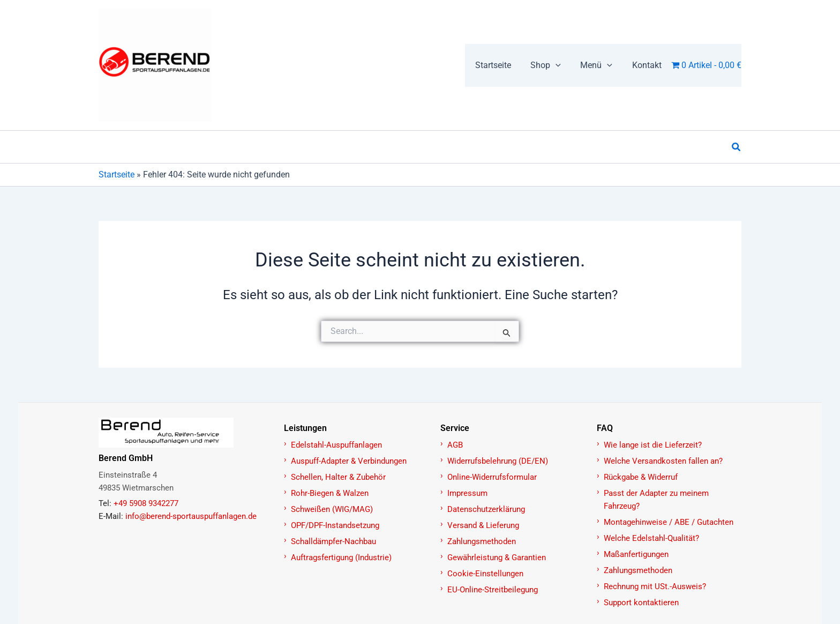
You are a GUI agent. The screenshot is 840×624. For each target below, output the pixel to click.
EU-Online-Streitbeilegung (493, 590)
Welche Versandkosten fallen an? (663, 461)
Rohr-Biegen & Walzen (330, 493)
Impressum (467, 493)
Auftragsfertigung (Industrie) (341, 558)
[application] (562, 65)
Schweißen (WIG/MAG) (332, 509)
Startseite (117, 174)
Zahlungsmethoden (482, 541)
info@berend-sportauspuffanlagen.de (191, 516)
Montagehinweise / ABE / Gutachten (669, 522)
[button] (552, 65)
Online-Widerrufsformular (492, 477)
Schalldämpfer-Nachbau (333, 541)
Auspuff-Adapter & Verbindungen (349, 461)
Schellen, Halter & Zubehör (338, 477)
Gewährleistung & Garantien (497, 558)
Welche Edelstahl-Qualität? (651, 538)
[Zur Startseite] (185, 433)
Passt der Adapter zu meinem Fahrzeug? (656, 500)
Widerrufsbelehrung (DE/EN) (498, 461)
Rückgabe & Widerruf (641, 477)
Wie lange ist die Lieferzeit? (653, 445)
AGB (455, 445)
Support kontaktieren (641, 603)
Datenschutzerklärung (486, 509)
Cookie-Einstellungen (485, 574)
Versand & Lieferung (483, 525)
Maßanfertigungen (636, 554)
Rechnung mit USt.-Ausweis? (655, 586)
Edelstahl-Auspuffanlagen (336, 445)
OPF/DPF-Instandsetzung (335, 525)
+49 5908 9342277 (146, 503)
